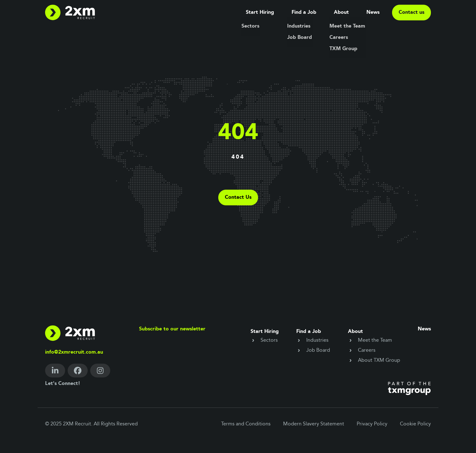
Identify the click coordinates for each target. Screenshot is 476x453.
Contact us (411, 13)
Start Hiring (260, 13)
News (373, 13)
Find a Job (304, 13)
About (341, 13)
